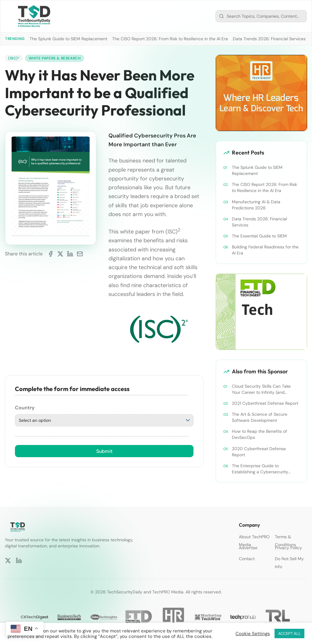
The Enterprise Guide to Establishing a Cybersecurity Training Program (260, 469)
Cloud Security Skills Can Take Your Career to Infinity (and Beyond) (261, 389)
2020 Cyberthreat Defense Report (259, 452)
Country (25, 408)
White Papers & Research (55, 58)
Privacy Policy (288, 548)
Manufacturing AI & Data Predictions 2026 (256, 205)
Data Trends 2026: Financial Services (269, 39)
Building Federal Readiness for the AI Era (265, 250)
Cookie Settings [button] (253, 634)
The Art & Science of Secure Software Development (260, 417)
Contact (247, 559)
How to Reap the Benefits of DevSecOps (259, 434)
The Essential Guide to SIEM (259, 236)
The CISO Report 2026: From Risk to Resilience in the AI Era (170, 39)
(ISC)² (14, 58)
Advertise (248, 548)
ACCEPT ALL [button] (289, 633)
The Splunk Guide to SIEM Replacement (68, 39)
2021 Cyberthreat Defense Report (265, 403)
